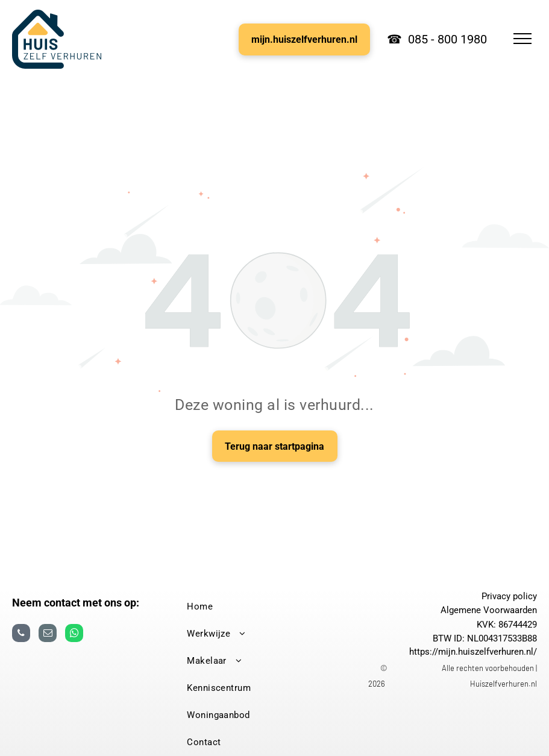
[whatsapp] (74, 635)
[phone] (21, 635)
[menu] (522, 39)
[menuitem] (270, 607)
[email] (48, 635)
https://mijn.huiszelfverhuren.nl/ (473, 652)
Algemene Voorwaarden (489, 610)
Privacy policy (509, 596)
